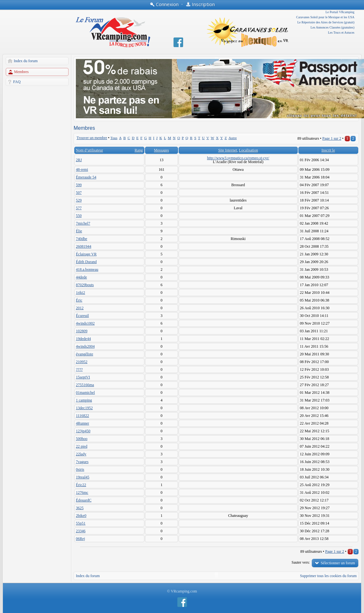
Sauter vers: (301, 562)
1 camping (84, 400)
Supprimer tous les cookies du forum (328, 576)
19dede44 (83, 339)
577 (79, 208)
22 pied (82, 446)
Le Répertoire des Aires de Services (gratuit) (326, 22)
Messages (162, 150)
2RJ (79, 160)
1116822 (82, 416)
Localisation (249, 150)
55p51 (81, 523)
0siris (80, 469)
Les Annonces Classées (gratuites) (332, 27)
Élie (79, 231)
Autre (233, 138)
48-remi (82, 170)
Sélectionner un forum (338, 563)
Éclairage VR (86, 254)
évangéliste (85, 354)
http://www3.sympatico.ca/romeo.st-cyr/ (238, 158)
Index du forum (26, 61)
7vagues (82, 462)
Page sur (332, 138)
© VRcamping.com (182, 591)
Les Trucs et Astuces (341, 33)
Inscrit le (328, 150)
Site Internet (228, 150)
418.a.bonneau (87, 269)
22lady (81, 454)
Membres (21, 72)
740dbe (81, 239)
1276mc (82, 493)
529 (79, 200)
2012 (80, 308)
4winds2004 (85, 346)
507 (79, 193)
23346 (81, 531)
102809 (82, 331)
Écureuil (82, 316)
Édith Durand (86, 262)
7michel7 (83, 223)
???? (79, 369)
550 (79, 216)
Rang (139, 150)
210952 (82, 362)
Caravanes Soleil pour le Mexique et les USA (325, 17)
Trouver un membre (92, 138)
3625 (80, 508)
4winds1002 (85, 323)
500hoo (82, 439)
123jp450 (83, 431)
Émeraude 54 (86, 177)
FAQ (17, 82)
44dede (81, 277)
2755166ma (85, 385)
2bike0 (81, 516)
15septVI (83, 377)
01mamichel (85, 393)
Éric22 (81, 485)
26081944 (84, 246)
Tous (114, 138)
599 (79, 185)
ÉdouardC (84, 500)
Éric (79, 300)
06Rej (81, 539)
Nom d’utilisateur (89, 150)
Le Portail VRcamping (340, 12)
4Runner (82, 423)
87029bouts (85, 285)
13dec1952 (84, 408)
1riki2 (81, 293)
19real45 (83, 477)
